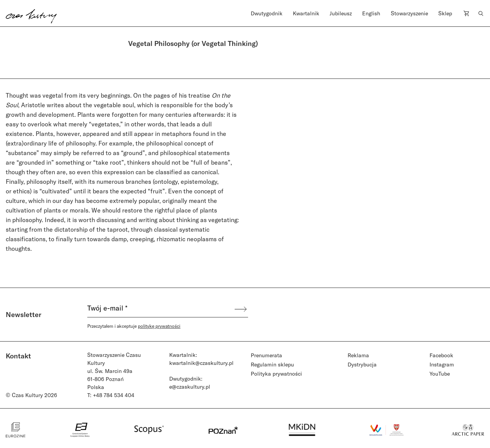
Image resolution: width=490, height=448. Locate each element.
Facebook (441, 355)
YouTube (440, 374)
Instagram (442, 364)
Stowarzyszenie (409, 13)
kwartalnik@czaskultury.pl (201, 363)
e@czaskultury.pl (190, 387)
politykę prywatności (159, 326)
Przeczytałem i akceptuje (134, 326)
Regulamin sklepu (272, 364)
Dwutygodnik (267, 13)
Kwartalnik (306, 13)
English (371, 13)
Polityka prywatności (276, 374)
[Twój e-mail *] (160, 309)
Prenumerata (266, 355)
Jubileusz (341, 13)
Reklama (358, 355)
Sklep (445, 13)
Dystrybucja (362, 364)
